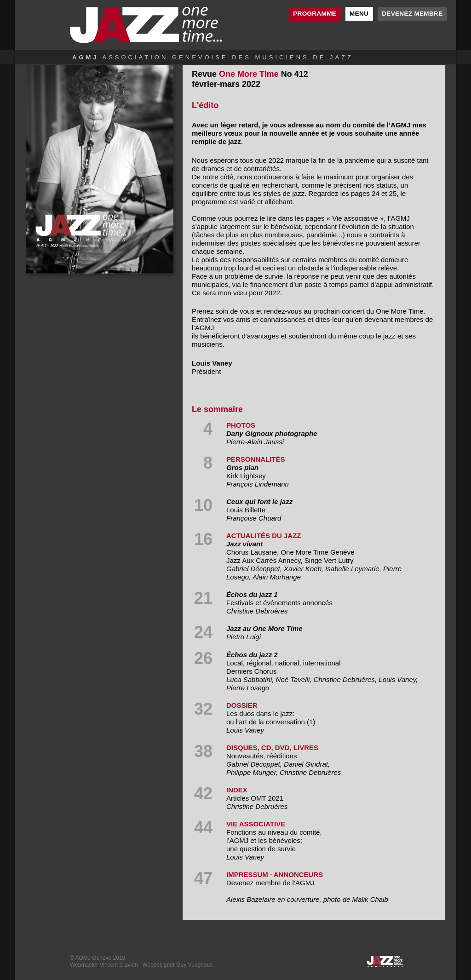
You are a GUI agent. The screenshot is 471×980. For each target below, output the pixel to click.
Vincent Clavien (118, 965)
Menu (359, 14)
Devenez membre (412, 14)
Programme (315, 14)
